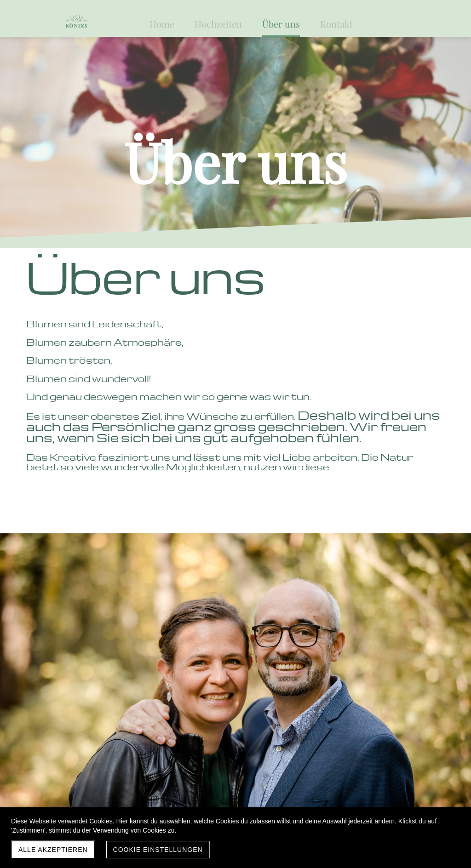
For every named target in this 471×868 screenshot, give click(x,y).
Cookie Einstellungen (158, 850)
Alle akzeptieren (53, 850)
